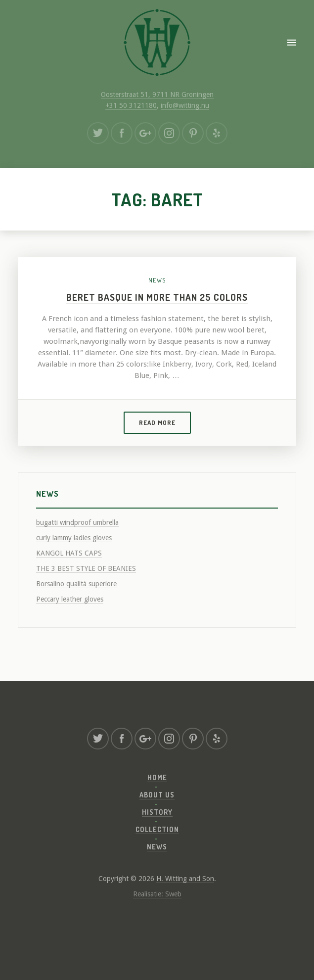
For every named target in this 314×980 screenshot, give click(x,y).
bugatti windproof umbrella (77, 522)
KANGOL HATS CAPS (69, 553)
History (157, 812)
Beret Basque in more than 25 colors (157, 297)
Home (157, 777)
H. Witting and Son (185, 879)
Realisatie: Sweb (157, 894)
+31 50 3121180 (131, 105)
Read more (157, 422)
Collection (157, 829)
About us (157, 795)
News (157, 280)
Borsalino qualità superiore (76, 584)
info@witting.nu (185, 105)
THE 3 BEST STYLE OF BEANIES (86, 568)
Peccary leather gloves (70, 599)
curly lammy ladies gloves (74, 538)
